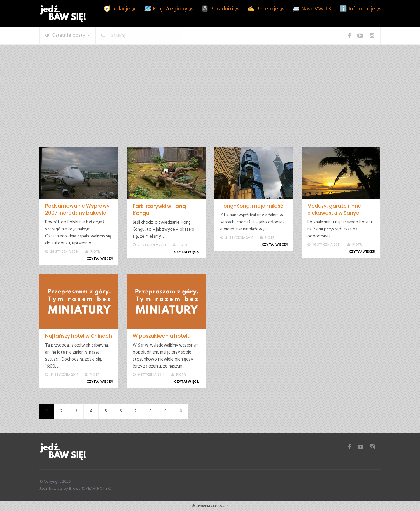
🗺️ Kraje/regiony (166, 9)
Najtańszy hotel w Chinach (79, 336)
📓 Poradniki (217, 9)
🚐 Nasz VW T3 (312, 9)
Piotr (95, 252)
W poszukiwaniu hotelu (162, 336)
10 (180, 411)
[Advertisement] (210, 103)
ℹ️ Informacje (358, 9)
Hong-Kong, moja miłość (252, 206)
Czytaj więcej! (101, 259)
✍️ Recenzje (263, 9)
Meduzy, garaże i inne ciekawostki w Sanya (334, 209)
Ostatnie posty (65, 35)
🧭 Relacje (117, 9)
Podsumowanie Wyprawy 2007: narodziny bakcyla (77, 209)
